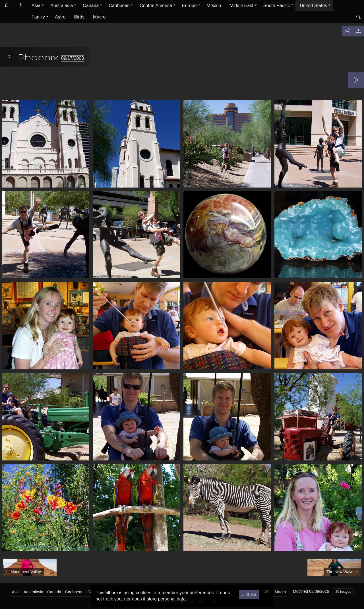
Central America (156, 6)
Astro (60, 17)
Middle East (241, 6)
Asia (36, 6)
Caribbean (119, 6)
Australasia (62, 6)
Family (38, 17)
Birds (79, 17)
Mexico (214, 6)
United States (313, 6)
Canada (91, 6)
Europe (189, 6)
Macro (99, 17)
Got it (251, 594)
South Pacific (277, 6)
